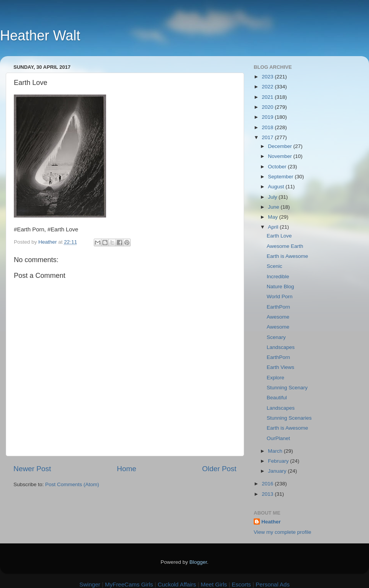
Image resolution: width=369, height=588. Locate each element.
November (281, 156)
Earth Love (279, 236)
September (281, 177)
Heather (271, 522)
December (281, 146)
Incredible (278, 277)
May (273, 217)
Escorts (241, 584)
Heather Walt (40, 36)
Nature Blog (280, 287)
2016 (268, 484)
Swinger (90, 584)
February (279, 461)
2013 (268, 494)
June (274, 207)
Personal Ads (273, 584)
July (273, 197)
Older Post (219, 469)
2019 (268, 117)
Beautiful (277, 398)
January (278, 471)
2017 (268, 137)
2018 (268, 127)
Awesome (278, 317)
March (276, 451)
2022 (268, 87)
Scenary (276, 337)
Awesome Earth (285, 246)
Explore (276, 378)
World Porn (280, 296)
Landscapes (281, 347)
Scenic (275, 266)
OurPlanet (278, 438)
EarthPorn (278, 307)
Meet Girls (214, 584)
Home (126, 469)
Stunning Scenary (287, 388)
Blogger (198, 562)
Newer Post (32, 469)
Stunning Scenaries (289, 418)
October (278, 167)
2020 (268, 107)
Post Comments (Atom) (72, 484)
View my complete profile (283, 532)
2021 (268, 97)
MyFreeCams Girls (129, 584)
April (274, 227)
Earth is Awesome (288, 256)
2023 (268, 77)
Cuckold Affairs (177, 584)
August (277, 187)
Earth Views (281, 367)
